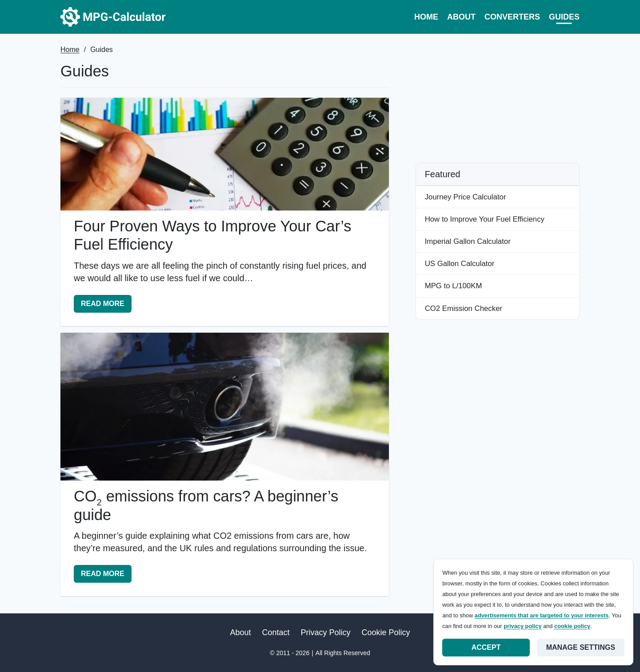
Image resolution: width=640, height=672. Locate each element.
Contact (276, 632)
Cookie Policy (386, 632)
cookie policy (572, 626)
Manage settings (581, 647)
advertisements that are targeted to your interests (542, 615)
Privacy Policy (326, 632)
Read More (106, 306)
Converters (512, 17)
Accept (486, 647)
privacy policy (522, 626)
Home (426, 17)
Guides (564, 17)
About (461, 17)
